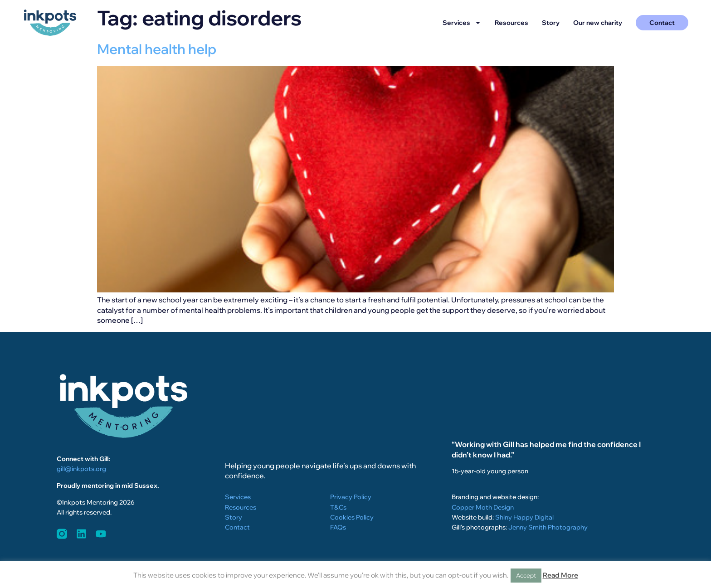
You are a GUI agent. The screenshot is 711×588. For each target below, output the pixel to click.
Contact (237, 527)
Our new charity (598, 23)
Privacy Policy (351, 497)
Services (462, 23)
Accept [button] (526, 575)
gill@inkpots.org (81, 469)
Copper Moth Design (483, 507)
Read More (560, 575)
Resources (511, 23)
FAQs (338, 527)
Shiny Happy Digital (524, 517)
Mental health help (157, 49)
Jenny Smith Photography (548, 527)
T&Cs (338, 507)
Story (551, 23)
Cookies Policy (352, 517)
